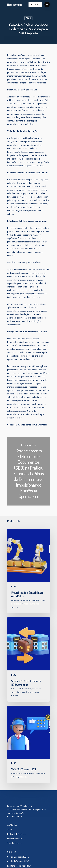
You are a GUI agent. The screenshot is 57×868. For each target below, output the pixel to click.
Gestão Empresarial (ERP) (18, 857)
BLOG (28, 18)
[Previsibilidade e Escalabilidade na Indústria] (28, 571)
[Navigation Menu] (47, 4)
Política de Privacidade (17, 834)
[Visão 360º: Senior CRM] (28, 744)
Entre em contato (15, 838)
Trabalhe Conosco (15, 843)
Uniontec (42, 425)
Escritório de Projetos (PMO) (19, 866)
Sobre (10, 830)
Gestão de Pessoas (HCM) (18, 861)
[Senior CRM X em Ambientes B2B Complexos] (28, 659)
